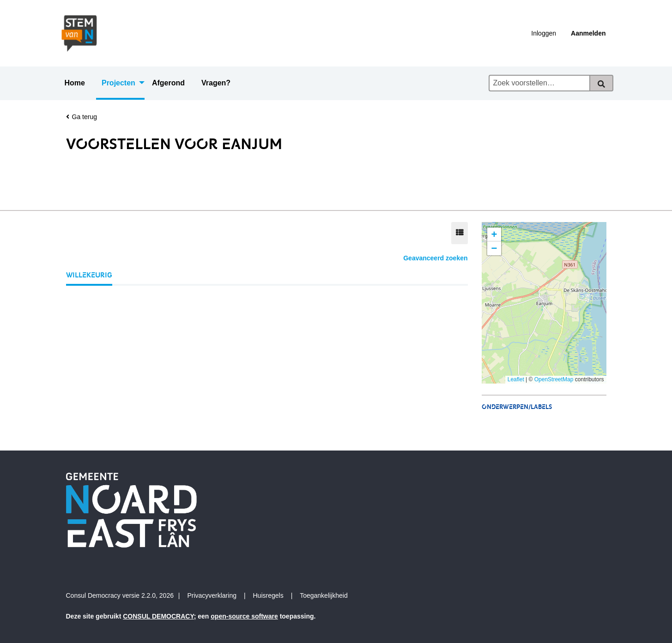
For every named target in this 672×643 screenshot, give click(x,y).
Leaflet (516, 379)
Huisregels (268, 595)
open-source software (244, 616)
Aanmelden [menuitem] (588, 33)
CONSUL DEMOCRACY (158, 616)
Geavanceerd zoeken (435, 258)
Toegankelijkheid (324, 595)
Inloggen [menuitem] (544, 33)
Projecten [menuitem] (118, 83)
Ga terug (82, 117)
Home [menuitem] (75, 83)
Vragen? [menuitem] (216, 83)
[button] (494, 234)
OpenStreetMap (554, 379)
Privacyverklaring (212, 595)
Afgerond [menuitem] (168, 83)
